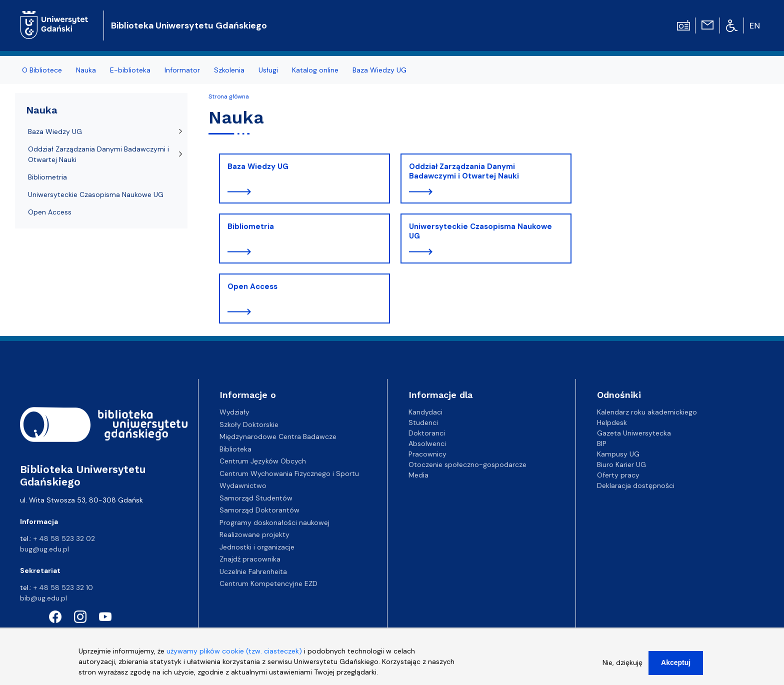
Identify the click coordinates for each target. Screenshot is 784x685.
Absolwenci (427, 443)
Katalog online (315, 70)
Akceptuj (676, 667)
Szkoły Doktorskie (249, 424)
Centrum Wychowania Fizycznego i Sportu (289, 473)
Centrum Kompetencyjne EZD (268, 583)
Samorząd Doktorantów (259, 510)
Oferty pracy (618, 475)
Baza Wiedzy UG (379, 70)
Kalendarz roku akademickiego (647, 412)
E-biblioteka (130, 70)
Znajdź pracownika (250, 559)
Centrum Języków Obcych (263, 461)
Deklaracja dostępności (636, 485)
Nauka (86, 70)
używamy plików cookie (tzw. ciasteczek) (234, 655)
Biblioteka (235, 449)
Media (418, 475)
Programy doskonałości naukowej (274, 522)
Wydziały (234, 412)
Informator (182, 70)
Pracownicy (427, 454)
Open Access (252, 286)
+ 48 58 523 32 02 (64, 538)
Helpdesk (612, 422)
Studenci (423, 422)
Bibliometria (251, 226)
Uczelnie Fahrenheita (253, 571)
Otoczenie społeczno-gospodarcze (467, 464)
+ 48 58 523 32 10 (63, 587)
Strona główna (229, 96)
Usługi (268, 70)
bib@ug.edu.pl (43, 598)
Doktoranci (427, 433)
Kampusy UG (618, 454)
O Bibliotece (42, 70)
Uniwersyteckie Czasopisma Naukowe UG (480, 231)
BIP (602, 443)
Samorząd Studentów (256, 498)
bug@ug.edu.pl (44, 549)
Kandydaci (425, 412)
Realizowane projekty (254, 534)
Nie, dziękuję (622, 667)
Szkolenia (229, 70)
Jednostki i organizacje (257, 547)
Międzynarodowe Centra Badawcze (278, 436)
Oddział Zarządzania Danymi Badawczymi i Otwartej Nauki (464, 171)
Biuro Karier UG (621, 464)
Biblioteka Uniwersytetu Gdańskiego (189, 25)
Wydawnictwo (243, 485)
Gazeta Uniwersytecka (634, 433)
